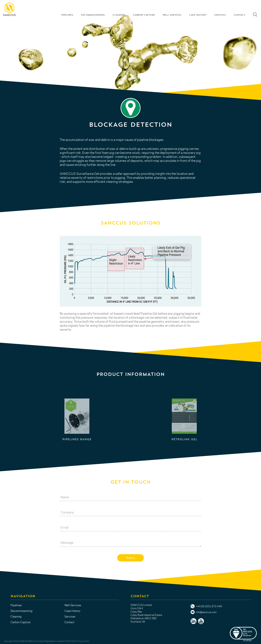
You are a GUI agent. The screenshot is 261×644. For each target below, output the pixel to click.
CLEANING (119, 15)
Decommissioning (21, 611)
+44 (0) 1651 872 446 (209, 606)
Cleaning (16, 616)
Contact (69, 622)
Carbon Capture (20, 622)
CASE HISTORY (198, 15)
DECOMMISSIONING (93, 15)
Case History (72, 611)
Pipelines (16, 605)
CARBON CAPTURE (144, 15)
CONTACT (240, 15)
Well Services (73, 605)
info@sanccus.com (206, 612)
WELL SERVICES (172, 15)
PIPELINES (67, 15)
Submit (131, 558)
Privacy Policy (83, 641)
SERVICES (220, 15)
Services (70, 616)
